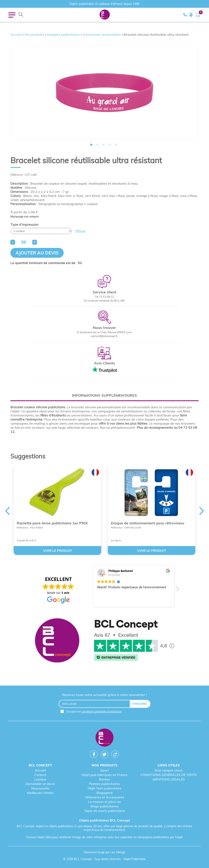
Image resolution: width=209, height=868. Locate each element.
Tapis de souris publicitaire (104, 811)
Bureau (104, 779)
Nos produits (34, 34)
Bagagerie (105, 793)
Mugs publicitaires (105, 806)
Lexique (40, 779)
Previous (7, 511)
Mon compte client (169, 770)
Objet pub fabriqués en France (104, 775)
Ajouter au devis (37, 253)
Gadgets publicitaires (63, 34)
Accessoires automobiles (102, 34)
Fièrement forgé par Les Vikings (104, 852)
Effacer (81, 231)
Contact (40, 775)
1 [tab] (91, 145)
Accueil (16, 34)
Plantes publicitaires (104, 784)
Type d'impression (24, 224)
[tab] (104, 395)
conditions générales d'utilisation (102, 711)
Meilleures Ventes (40, 793)
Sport (104, 770)
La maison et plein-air (105, 802)
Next (202, 511)
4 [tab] (110, 145)
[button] (177, 590)
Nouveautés (40, 788)
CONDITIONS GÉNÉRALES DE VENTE (169, 775)
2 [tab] (97, 145)
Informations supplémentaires (104, 395)
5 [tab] (116, 145)
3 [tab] (103, 145)
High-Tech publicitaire (104, 788)
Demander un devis (40, 784)
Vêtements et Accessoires (104, 797)
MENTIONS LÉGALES (169, 779)
